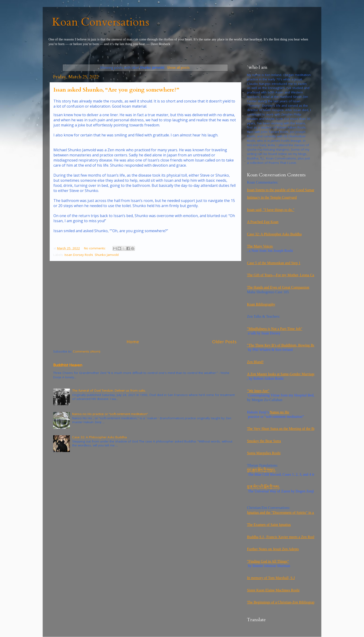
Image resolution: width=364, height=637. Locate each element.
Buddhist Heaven (68, 365)
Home (133, 342)
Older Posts (224, 342)
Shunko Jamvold (107, 255)
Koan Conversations (101, 22)
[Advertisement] (145, 300)
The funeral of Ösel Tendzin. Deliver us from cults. (109, 390)
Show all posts (178, 67)
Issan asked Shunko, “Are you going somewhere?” (116, 90)
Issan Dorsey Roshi (79, 255)
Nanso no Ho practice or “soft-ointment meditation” (110, 414)
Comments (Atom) (87, 351)
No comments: (95, 248)
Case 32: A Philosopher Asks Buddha (99, 437)
